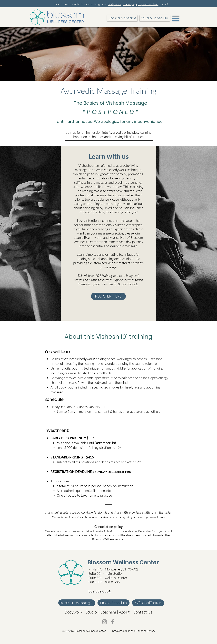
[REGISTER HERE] (108, 296)
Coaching (108, 612)
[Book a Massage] (122, 18)
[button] (176, 18)
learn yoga (130, 4)
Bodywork (74, 612)
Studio (91, 612)
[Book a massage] (77, 603)
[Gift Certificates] (148, 603)
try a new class (148, 4)
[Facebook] (112, 622)
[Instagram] (105, 622)
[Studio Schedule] (155, 18)
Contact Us (142, 612)
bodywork (115, 4)
